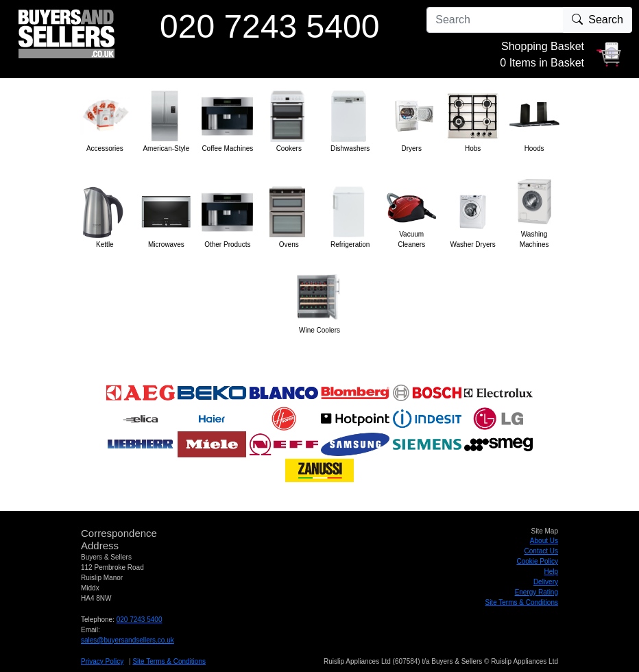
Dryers (411, 148)
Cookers (289, 148)
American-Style (166, 148)
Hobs (473, 148)
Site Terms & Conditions (521, 602)
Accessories (105, 148)
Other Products (227, 244)
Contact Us (541, 551)
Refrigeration (350, 244)
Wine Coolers (319, 330)
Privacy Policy (102, 661)
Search (598, 20)
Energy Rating (536, 592)
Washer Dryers (472, 244)
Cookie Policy (537, 561)
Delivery (546, 582)
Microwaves (166, 244)
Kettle (105, 244)
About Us (544, 541)
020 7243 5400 (140, 620)
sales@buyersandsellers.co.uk (128, 640)
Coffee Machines (227, 148)
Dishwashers (350, 148)
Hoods (534, 148)
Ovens (289, 244)
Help (551, 572)
